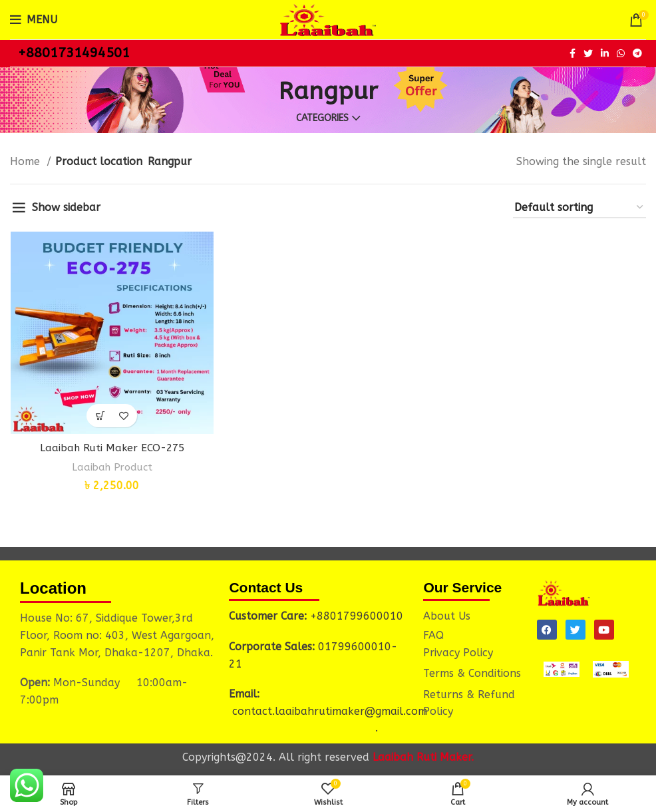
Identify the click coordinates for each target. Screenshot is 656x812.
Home (27, 161)
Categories (322, 118)
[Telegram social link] (637, 53)
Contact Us (266, 587)
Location (53, 587)
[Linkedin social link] (605, 53)
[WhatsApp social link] (621, 53)
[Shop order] (579, 208)
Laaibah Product (111, 468)
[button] (100, 416)
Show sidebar (66, 207)
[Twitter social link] (588, 53)
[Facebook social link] (573, 53)
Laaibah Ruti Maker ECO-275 (111, 448)
